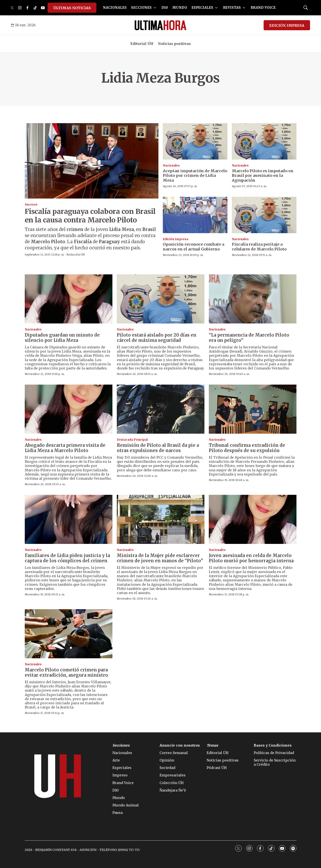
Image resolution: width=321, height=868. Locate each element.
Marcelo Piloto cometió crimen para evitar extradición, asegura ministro (66, 672)
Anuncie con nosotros (180, 745)
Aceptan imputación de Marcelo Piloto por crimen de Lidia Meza (195, 176)
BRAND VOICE (263, 8)
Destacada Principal (132, 440)
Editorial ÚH (142, 44)
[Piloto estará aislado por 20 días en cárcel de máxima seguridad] (161, 299)
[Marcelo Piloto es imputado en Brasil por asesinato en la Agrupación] (264, 141)
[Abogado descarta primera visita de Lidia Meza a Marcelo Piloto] (69, 409)
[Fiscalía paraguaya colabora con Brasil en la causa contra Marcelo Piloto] (92, 161)
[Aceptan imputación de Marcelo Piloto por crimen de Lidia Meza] (195, 141)
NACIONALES (115, 8)
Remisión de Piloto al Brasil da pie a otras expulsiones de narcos (158, 448)
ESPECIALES (202, 8)
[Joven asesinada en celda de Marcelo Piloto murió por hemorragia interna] (253, 519)
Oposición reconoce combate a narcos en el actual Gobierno (193, 247)
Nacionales (171, 166)
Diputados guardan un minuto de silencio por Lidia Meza (62, 338)
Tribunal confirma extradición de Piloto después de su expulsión (247, 448)
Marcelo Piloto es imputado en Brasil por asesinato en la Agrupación (263, 176)
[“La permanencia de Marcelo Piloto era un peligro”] (253, 299)
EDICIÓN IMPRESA (287, 25)
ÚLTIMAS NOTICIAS (72, 8)
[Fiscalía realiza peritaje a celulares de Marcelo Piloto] (264, 215)
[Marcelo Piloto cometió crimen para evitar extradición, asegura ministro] (69, 634)
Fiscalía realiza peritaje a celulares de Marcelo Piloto (259, 247)
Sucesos (31, 205)
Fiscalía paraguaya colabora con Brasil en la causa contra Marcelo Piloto (90, 216)
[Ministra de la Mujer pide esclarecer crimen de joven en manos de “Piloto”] (161, 519)
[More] (155, 8)
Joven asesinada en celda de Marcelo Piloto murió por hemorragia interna (251, 558)
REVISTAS (232, 8)
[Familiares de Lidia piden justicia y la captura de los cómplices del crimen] (69, 519)
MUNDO (180, 8)
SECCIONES (141, 8)
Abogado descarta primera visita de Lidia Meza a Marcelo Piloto (65, 448)
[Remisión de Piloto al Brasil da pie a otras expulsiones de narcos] (161, 409)
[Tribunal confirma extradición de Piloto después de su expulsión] (253, 409)
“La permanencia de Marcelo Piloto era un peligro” (249, 338)
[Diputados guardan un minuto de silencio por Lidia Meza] (69, 299)
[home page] (160, 25)
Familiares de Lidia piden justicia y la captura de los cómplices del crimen (67, 558)
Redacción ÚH (76, 255)
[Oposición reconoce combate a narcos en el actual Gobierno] (195, 215)
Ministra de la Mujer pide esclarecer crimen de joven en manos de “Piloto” (160, 558)
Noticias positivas (174, 44)
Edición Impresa (176, 239)
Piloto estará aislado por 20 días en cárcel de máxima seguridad (157, 338)
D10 (165, 8)
